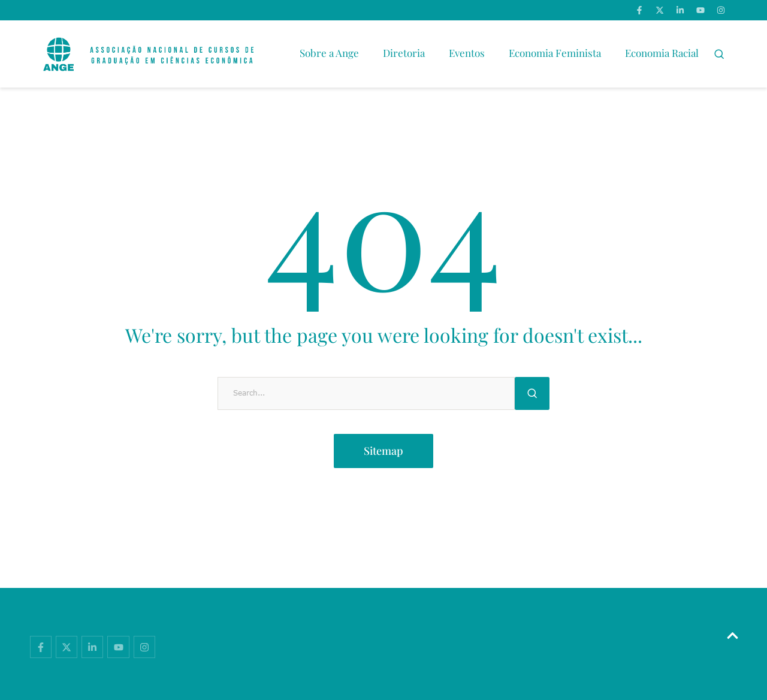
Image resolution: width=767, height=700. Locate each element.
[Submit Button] (532, 393)
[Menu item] (329, 54)
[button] (719, 54)
